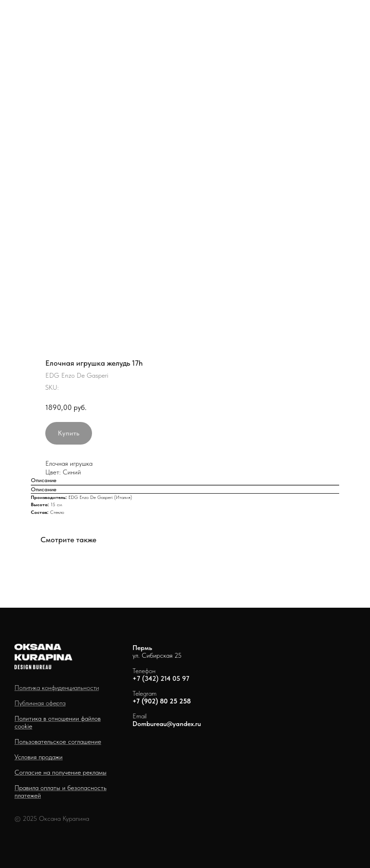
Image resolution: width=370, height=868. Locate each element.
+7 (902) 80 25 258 (162, 701)
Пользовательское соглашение (58, 741)
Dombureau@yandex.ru (167, 724)
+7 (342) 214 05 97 (161, 678)
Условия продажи (39, 757)
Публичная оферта (40, 703)
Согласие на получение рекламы (60, 772)
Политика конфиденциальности (57, 688)
